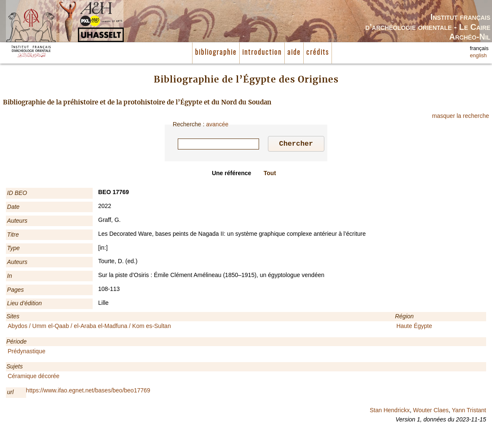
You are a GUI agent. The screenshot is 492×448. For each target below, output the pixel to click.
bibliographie (216, 53)
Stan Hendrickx (390, 411)
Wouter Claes (431, 411)
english (479, 56)
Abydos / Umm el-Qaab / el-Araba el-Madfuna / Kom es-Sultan (89, 327)
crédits (318, 53)
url (11, 393)
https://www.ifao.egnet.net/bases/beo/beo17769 (88, 392)
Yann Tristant (469, 411)
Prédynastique (27, 352)
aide (294, 53)
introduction (262, 53)
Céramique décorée (33, 377)
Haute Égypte (414, 327)
